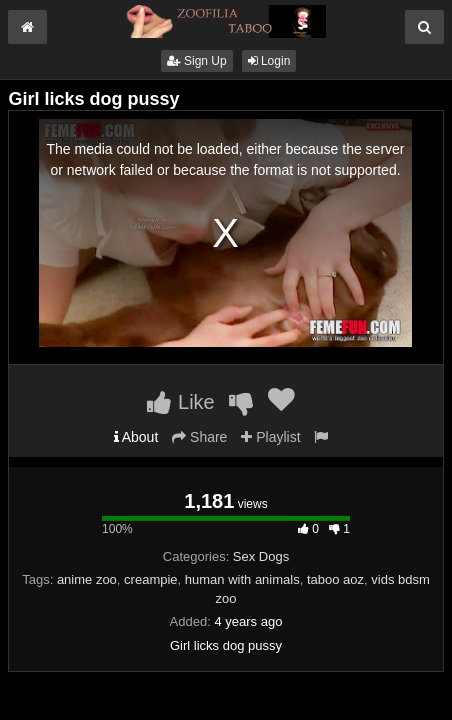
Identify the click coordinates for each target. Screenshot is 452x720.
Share (199, 437)
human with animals (242, 579)
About (136, 437)
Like (180, 402)
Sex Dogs (261, 556)
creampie (150, 579)
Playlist (270, 437)
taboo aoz (335, 579)
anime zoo (87, 579)
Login (269, 61)
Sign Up (197, 61)
